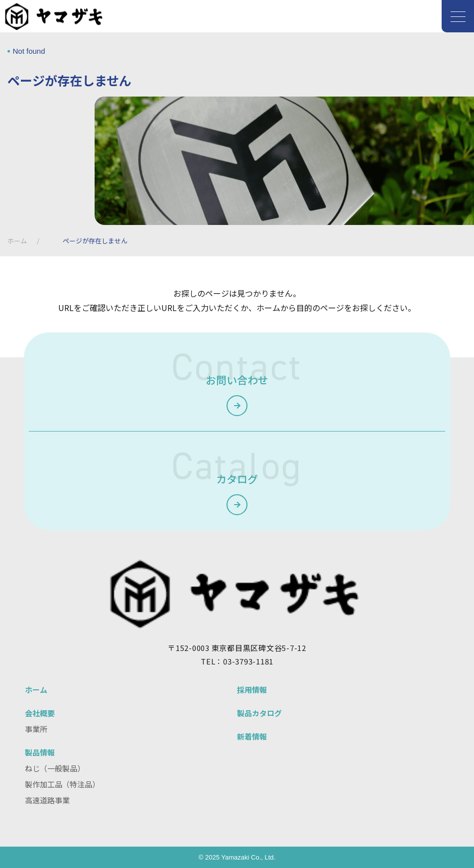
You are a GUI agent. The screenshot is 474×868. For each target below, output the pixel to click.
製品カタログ (259, 713)
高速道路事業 (47, 800)
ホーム (17, 241)
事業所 (36, 729)
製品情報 (40, 752)
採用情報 (252, 690)
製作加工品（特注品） (62, 784)
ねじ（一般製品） (55, 768)
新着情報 (252, 736)
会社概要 (40, 713)
